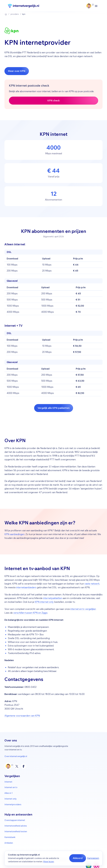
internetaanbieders (26, 587)
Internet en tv (11, 787)
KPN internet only (44, 602)
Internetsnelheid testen (16, 831)
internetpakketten (53, 598)
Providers (15, 14)
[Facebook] (24, 766)
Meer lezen (49, 862)
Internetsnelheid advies (16, 826)
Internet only (11, 799)
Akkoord (78, 858)
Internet (8, 782)
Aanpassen (93, 858)
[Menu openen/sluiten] (96, 6)
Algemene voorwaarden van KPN (22, 716)
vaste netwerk (92, 584)
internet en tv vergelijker (83, 609)
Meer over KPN (17, 71)
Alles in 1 (8, 793)
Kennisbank (10, 837)
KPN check (53, 100)
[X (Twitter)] (17, 766)
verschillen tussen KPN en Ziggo (30, 613)
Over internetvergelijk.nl (16, 756)
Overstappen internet (15, 820)
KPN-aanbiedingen (14, 534)
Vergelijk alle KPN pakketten (54, 408)
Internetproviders (13, 804)
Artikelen (9, 843)
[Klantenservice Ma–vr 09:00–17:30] (89, 6)
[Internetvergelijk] (23, 6)
